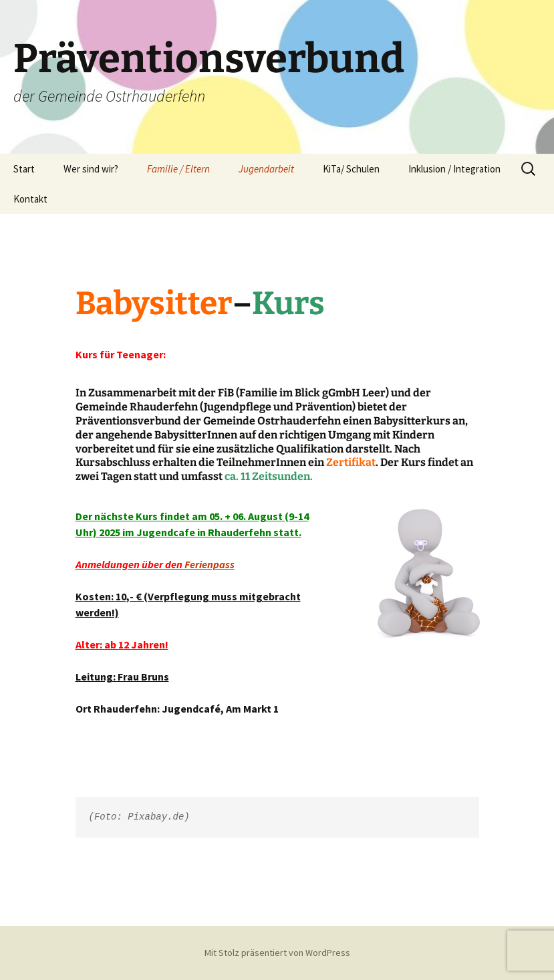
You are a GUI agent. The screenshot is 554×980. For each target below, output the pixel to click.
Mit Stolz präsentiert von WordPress (277, 953)
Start (24, 169)
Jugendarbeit (266, 169)
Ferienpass (210, 564)
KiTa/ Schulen (351, 169)
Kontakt (30, 199)
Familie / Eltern (178, 169)
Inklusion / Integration (454, 169)
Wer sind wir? (91, 169)
